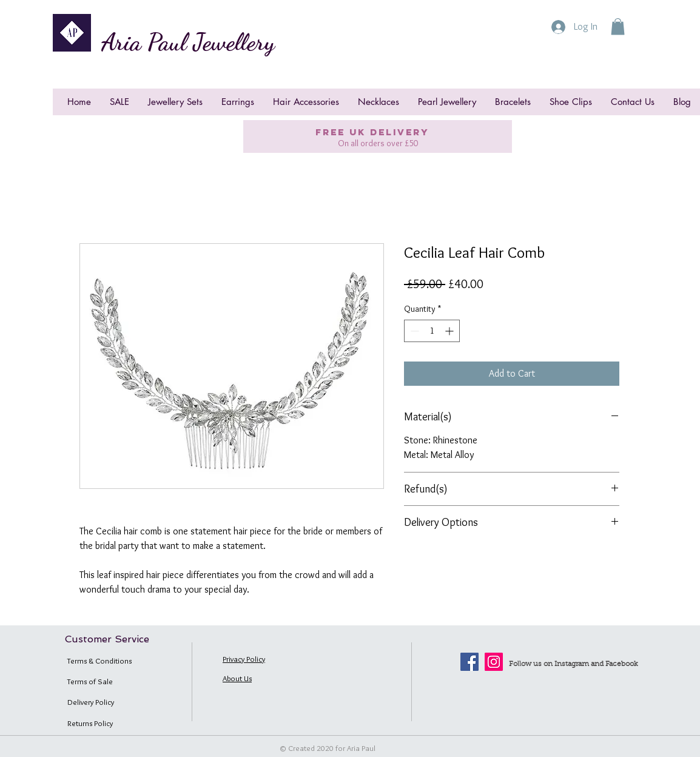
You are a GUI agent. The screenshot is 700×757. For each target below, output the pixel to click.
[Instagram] (494, 662)
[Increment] (450, 331)
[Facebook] (469, 662)
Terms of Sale (90, 681)
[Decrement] (413, 331)
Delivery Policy (91, 702)
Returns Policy (90, 723)
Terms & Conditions (99, 661)
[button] (618, 26)
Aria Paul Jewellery (188, 42)
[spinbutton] (432, 331)
